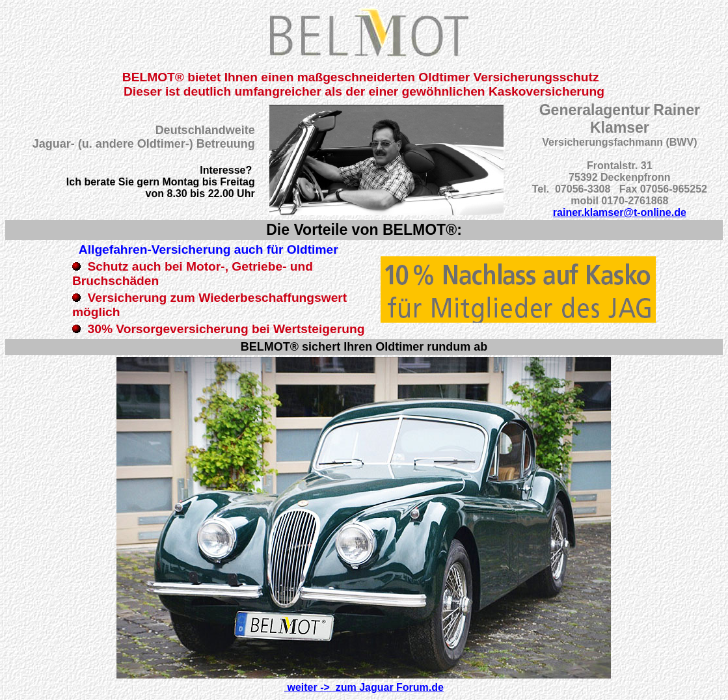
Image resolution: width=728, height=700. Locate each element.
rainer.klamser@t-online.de (620, 212)
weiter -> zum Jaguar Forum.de (364, 687)
